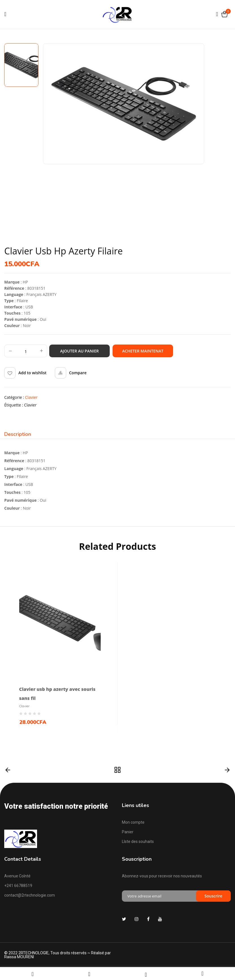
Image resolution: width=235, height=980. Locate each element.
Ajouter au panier (79, 351)
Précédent (8, 771)
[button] (224, 15)
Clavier (31, 397)
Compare (78, 373)
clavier (30, 405)
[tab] (18, 435)
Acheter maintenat (143, 351)
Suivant (227, 771)
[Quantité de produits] (26, 351)
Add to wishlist (32, 373)
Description (18, 434)
